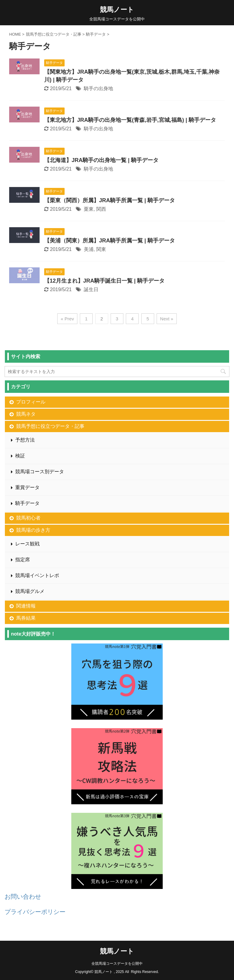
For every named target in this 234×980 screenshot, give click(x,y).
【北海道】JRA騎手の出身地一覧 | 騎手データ (101, 160)
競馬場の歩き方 (33, 530)
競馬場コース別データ (40, 472)
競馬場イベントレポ (37, 575)
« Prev (67, 319)
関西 (101, 209)
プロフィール (31, 402)
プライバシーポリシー (35, 912)
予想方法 (25, 440)
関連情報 (26, 606)
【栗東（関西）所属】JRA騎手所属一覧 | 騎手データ (110, 200)
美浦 (89, 249)
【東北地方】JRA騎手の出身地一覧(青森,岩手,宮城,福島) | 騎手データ (130, 120)
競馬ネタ (26, 414)
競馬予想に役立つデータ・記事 (50, 426)
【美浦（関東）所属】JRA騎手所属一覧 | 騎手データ (110, 241)
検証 (20, 456)
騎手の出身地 (98, 88)
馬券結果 (26, 618)
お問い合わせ (23, 897)
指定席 (23, 560)
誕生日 (91, 289)
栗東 (89, 209)
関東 (101, 249)
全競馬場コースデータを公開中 (117, 964)
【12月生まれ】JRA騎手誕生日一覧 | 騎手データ (104, 281)
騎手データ (27, 503)
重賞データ (27, 487)
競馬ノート (117, 10)
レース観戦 (27, 544)
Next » (167, 319)
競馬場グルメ (30, 591)
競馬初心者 (28, 518)
